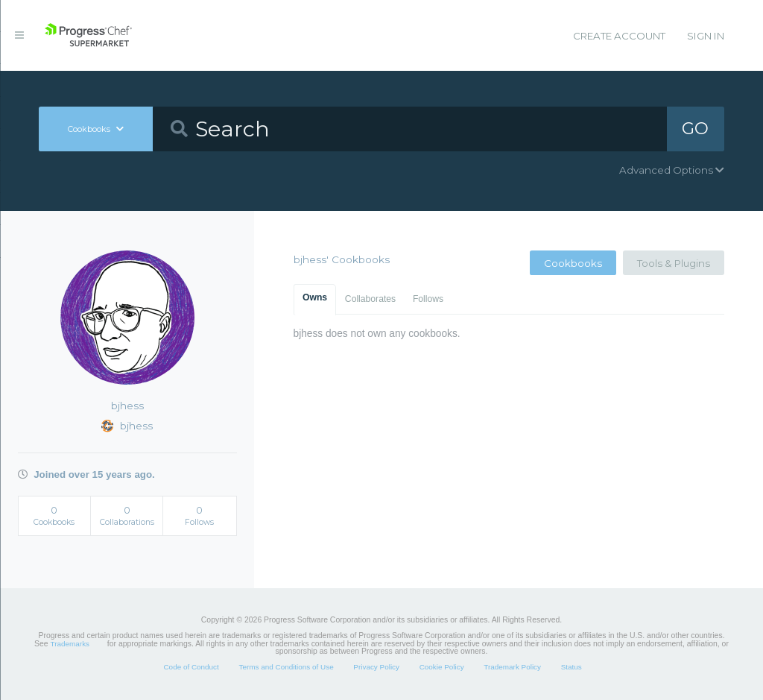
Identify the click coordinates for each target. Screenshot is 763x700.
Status (572, 667)
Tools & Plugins (674, 263)
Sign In (706, 36)
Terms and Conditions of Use (286, 667)
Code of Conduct (191, 667)
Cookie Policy (442, 667)
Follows (428, 299)
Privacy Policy (376, 667)
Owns (315, 297)
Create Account (619, 36)
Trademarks (70, 644)
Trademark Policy (512, 667)
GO (695, 128)
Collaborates (370, 299)
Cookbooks (573, 263)
